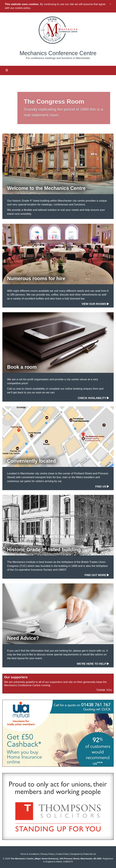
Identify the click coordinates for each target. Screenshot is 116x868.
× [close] (110, 4)
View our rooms (95, 304)
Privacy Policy (47, 854)
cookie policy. (23, 8)
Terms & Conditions (30, 854)
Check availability (93, 398)
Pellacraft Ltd (89, 854)
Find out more (97, 575)
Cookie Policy (62, 854)
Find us (102, 487)
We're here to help (93, 664)
